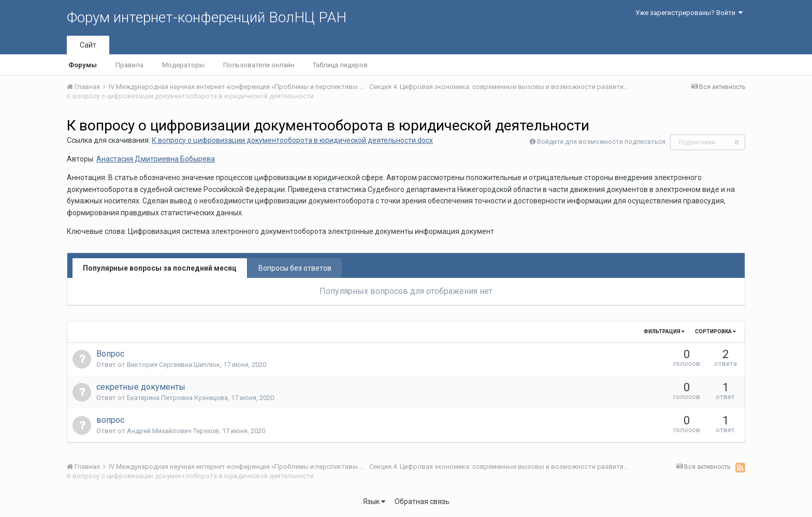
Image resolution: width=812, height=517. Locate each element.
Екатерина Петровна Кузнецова (177, 398)
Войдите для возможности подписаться (601, 142)
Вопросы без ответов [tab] (295, 268)
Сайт (88, 45)
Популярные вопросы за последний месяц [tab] (160, 268)
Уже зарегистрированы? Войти (689, 13)
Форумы (83, 65)
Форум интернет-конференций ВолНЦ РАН (207, 17)
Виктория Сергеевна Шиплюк (173, 365)
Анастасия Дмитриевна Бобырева (156, 159)
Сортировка (715, 331)
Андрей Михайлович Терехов (173, 431)
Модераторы (183, 65)
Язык (374, 501)
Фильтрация (664, 331)
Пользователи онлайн (259, 65)
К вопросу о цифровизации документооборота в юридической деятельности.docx (292, 140)
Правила (129, 65)
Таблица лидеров (340, 65)
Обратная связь (422, 501)
